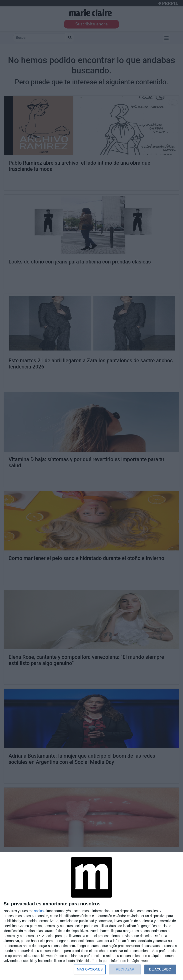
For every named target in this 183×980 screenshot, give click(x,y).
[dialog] (91, 916)
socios (39, 911)
